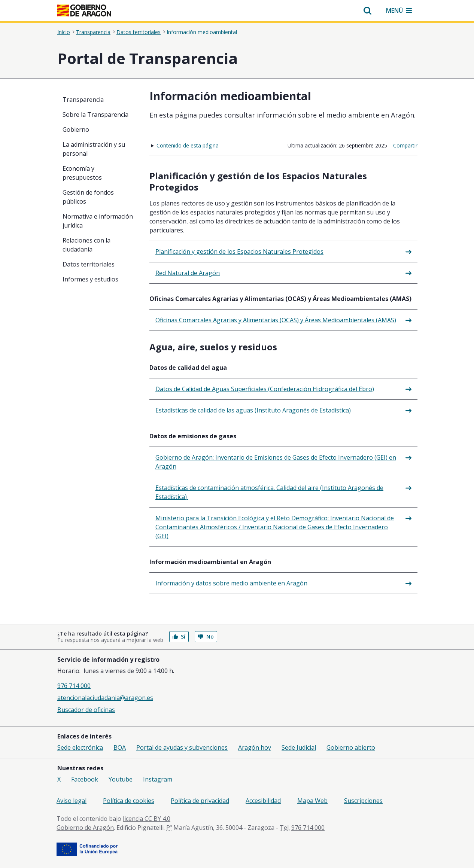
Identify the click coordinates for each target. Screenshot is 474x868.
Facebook (85, 779)
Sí (179, 636)
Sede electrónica (80, 747)
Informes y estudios (90, 279)
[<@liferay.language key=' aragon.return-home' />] (84, 10)
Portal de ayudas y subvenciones (182, 747)
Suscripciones (363, 801)
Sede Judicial (299, 747)
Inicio (64, 32)
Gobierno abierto (351, 747)
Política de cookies (129, 801)
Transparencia (93, 32)
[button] (367, 10)
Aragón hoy (255, 747)
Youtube (121, 779)
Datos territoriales (139, 32)
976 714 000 (74, 686)
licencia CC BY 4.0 (147, 819)
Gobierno (76, 130)
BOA (120, 747)
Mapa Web (312, 801)
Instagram (158, 779)
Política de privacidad (200, 801)
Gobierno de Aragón (85, 828)
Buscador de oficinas (86, 710)
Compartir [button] (405, 145)
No (206, 636)
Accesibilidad (263, 801)
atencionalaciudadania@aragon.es (105, 698)
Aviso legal (72, 801)
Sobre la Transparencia (95, 115)
